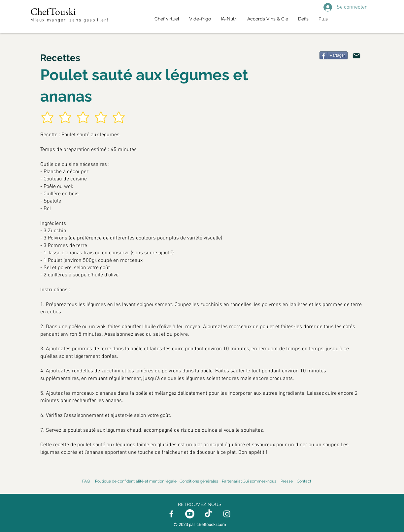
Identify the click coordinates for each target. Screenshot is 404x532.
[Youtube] (190, 514)
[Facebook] (171, 514)
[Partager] (334, 55)
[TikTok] (208, 514)
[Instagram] (227, 514)
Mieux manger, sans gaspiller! (70, 20)
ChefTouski (53, 11)
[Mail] (356, 56)
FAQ (86, 481)
